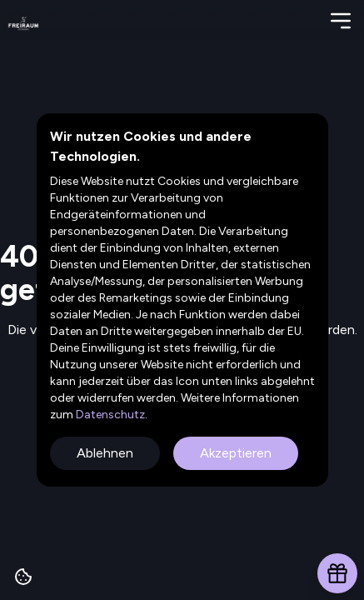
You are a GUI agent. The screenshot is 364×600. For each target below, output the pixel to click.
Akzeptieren (236, 453)
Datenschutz (109, 415)
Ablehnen (105, 453)
